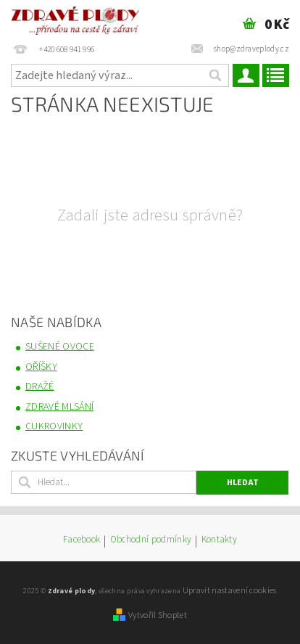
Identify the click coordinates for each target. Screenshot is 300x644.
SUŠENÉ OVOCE (60, 347)
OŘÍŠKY (41, 367)
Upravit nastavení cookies (230, 590)
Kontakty (220, 541)
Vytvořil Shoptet (158, 615)
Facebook (82, 541)
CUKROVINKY (54, 426)
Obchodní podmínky (151, 541)
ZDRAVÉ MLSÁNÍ (59, 407)
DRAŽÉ (40, 387)
